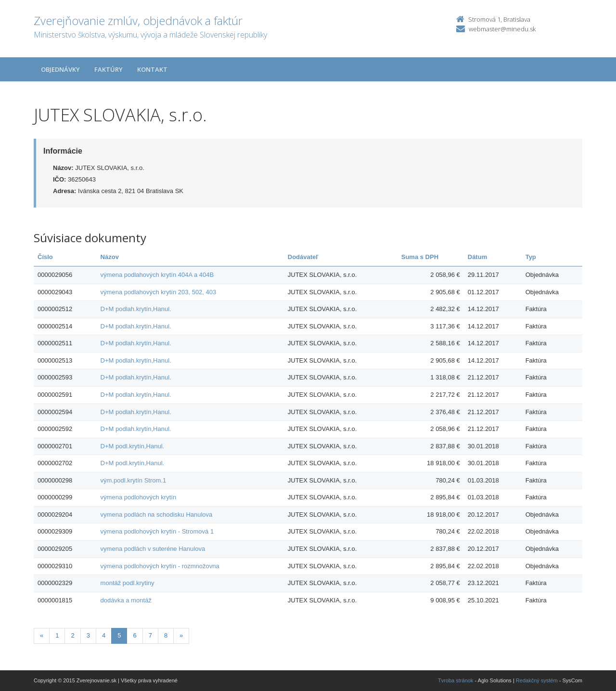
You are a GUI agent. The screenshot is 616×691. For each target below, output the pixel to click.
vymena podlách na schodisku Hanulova (157, 515)
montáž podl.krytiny (128, 583)
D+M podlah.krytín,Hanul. (136, 309)
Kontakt (152, 69)
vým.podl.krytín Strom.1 (134, 480)
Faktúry (109, 69)
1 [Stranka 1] (57, 635)
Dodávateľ (303, 257)
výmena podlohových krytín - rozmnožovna (160, 566)
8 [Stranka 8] (166, 635)
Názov (110, 257)
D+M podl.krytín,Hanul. (133, 446)
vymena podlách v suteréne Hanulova (153, 549)
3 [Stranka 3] (88, 635)
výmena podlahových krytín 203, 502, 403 (159, 292)
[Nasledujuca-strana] (181, 636)
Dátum (477, 257)
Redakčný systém (537, 680)
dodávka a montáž (126, 600)
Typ (531, 257)
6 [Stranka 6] (135, 635)
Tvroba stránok (456, 680)
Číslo (45, 257)
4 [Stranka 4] (104, 635)
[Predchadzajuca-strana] (42, 636)
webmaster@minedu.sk (502, 29)
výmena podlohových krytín (139, 497)
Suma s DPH (420, 257)
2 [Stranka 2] (72, 635)
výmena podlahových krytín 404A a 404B (157, 275)
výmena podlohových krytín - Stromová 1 (157, 531)
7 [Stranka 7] (150, 635)
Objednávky (60, 69)
